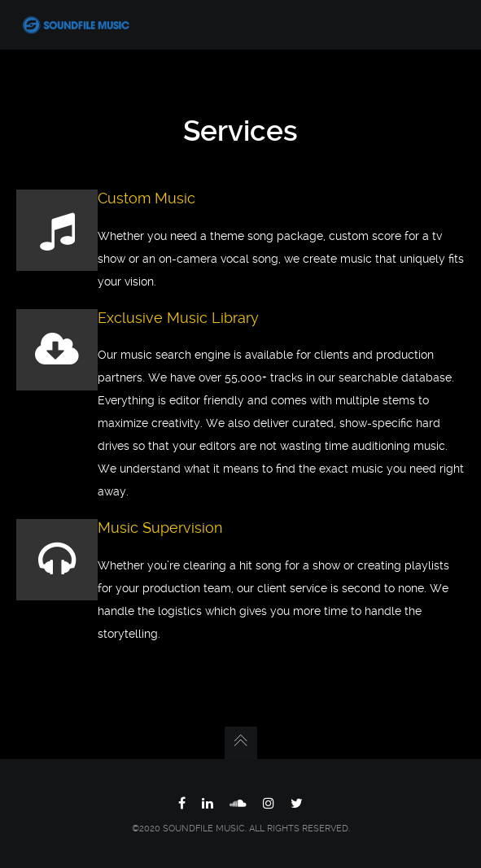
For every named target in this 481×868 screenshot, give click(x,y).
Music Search (77, 176)
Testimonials (74, 312)
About (57, 107)
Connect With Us (85, 347)
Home (57, 73)
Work (55, 142)
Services (63, 210)
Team (56, 244)
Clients (59, 278)
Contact (61, 381)
